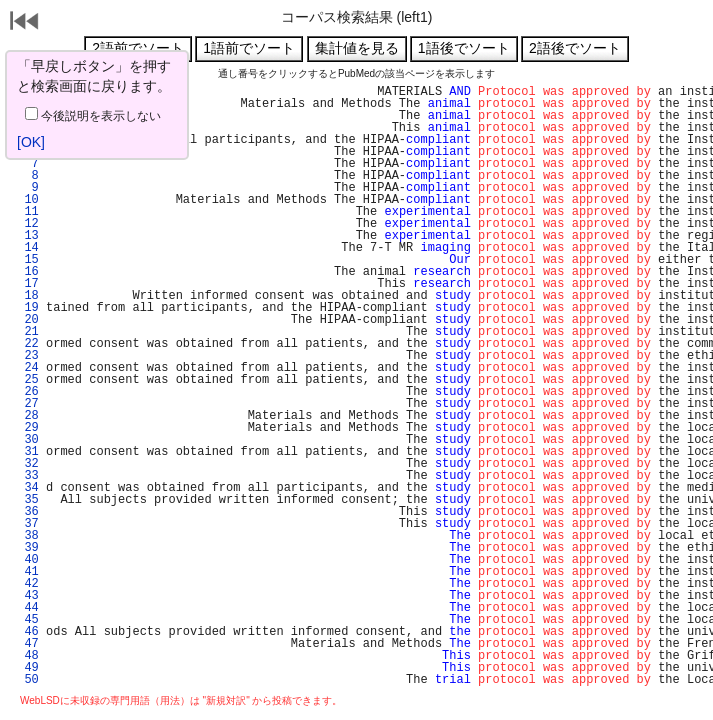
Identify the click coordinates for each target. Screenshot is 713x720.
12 (28, 224)
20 (28, 320)
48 (28, 656)
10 (28, 200)
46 (28, 632)
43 (28, 596)
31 (28, 452)
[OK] (31, 142)
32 (28, 464)
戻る (25, 23)
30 (28, 440)
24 (28, 368)
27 (28, 404)
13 (28, 236)
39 (28, 548)
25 (28, 380)
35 (28, 500)
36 (28, 512)
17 (28, 284)
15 (28, 260)
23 (28, 356)
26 (28, 392)
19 (28, 308)
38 (28, 536)
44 (28, 608)
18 (28, 296)
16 (28, 272)
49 (28, 668)
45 (28, 620)
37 (28, 524)
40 (28, 560)
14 (28, 248)
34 (28, 488)
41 (28, 572)
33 (28, 476)
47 (28, 644)
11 (28, 212)
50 (28, 680)
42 (28, 584)
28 (28, 416)
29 (28, 428)
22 (28, 344)
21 (28, 332)
